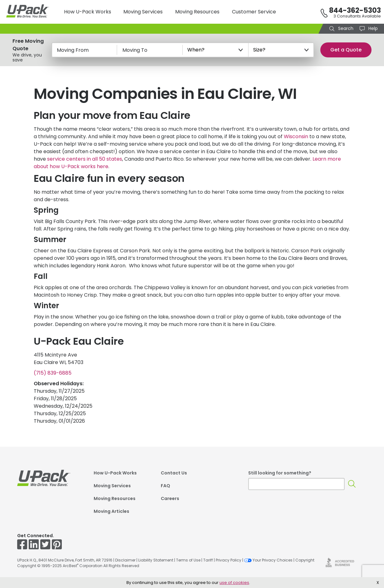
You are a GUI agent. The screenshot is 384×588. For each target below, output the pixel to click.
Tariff (208, 560)
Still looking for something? (280, 473)
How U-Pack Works (88, 12)
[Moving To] (150, 50)
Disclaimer (125, 560)
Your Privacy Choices (268, 560)
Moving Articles (111, 511)
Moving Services (143, 12)
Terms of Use (188, 560)
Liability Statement (156, 560)
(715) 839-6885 (53, 373)
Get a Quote (346, 50)
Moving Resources (197, 12)
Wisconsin (296, 136)
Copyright (305, 560)
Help (372, 28)
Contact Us (174, 473)
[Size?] (281, 50)
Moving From (73, 50)
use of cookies (234, 583)
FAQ (165, 486)
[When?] (215, 50)
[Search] (352, 484)
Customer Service (254, 12)
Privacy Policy (229, 560)
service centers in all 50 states (85, 159)
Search (345, 28)
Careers (170, 498)
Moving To (135, 50)
